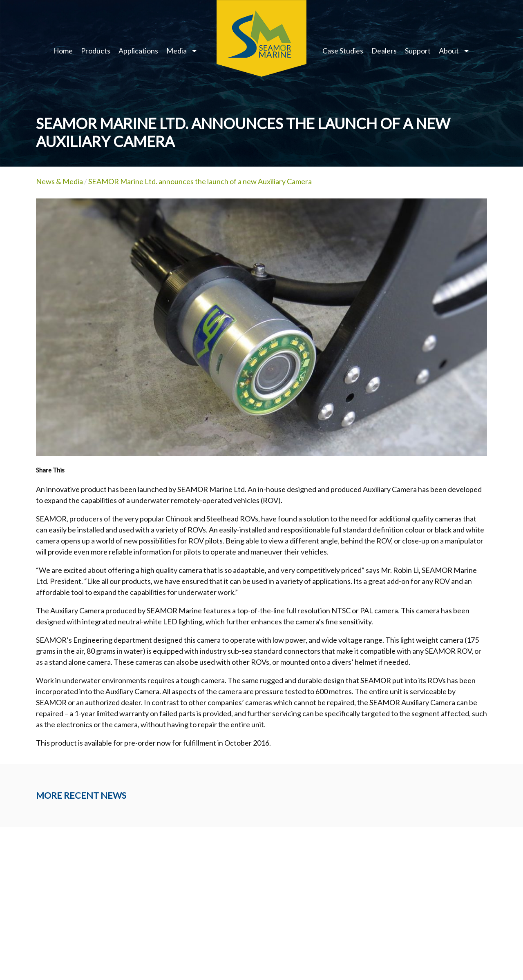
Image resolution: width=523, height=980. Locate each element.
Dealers (384, 51)
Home (63, 51)
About (449, 51)
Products (96, 51)
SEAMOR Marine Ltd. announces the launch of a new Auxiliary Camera (200, 181)
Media (177, 51)
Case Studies (343, 51)
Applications (138, 51)
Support (418, 51)
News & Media (59, 181)
